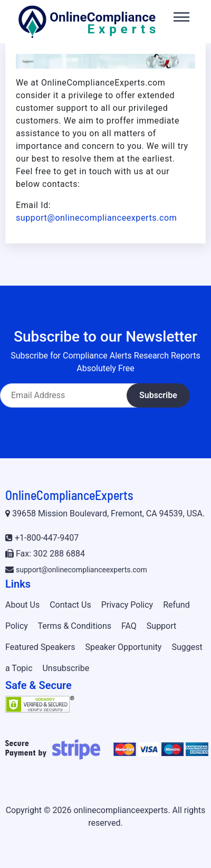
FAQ (129, 626)
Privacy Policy (127, 605)
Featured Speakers (40, 647)
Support (161, 626)
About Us (22, 605)
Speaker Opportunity (123, 647)
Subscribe (158, 395)
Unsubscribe (66, 668)
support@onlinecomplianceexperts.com (96, 218)
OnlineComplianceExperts (69, 495)
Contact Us (70, 605)
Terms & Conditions (75, 626)
